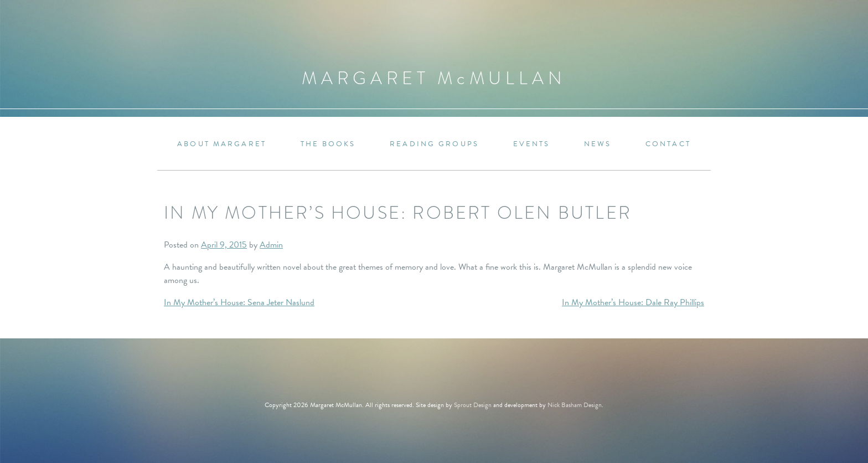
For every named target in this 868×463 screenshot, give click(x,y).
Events (532, 144)
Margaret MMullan (434, 78)
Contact (668, 144)
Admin (271, 245)
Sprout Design (473, 405)
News (598, 144)
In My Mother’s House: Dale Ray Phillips (633, 302)
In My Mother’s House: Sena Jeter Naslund (239, 302)
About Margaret (222, 144)
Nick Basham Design (575, 405)
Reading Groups (434, 144)
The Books (328, 144)
